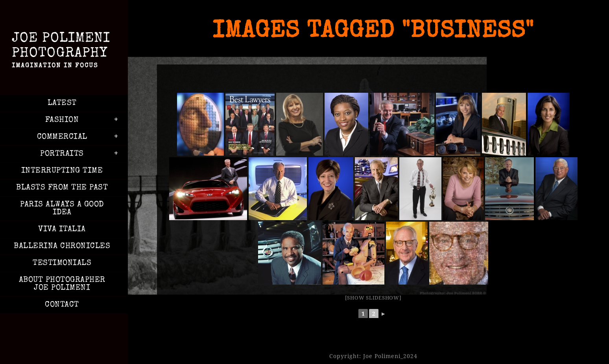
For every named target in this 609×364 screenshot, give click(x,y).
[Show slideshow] (373, 298)
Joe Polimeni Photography (62, 52)
